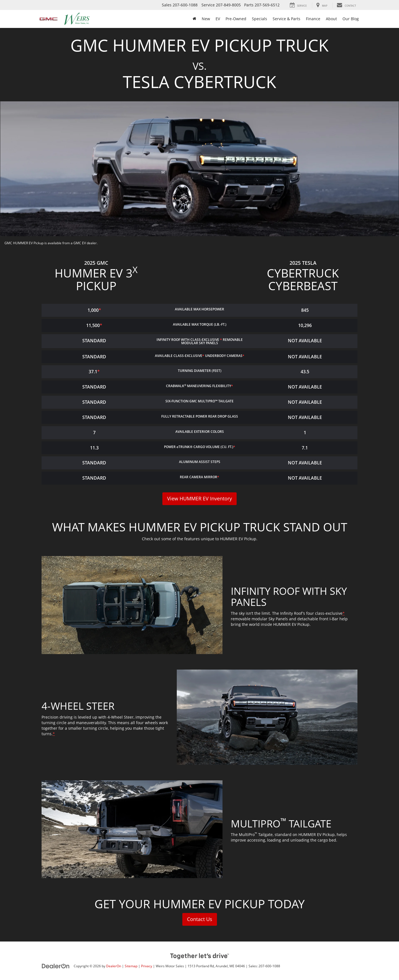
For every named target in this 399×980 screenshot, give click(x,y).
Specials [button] (259, 19)
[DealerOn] (56, 966)
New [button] (206, 19)
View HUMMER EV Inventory (199, 499)
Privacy (147, 966)
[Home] (194, 19)
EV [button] (218, 19)
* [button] (100, 310)
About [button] (331, 19)
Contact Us (200, 920)
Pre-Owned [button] (236, 19)
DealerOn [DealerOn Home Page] (114, 966)
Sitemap (131, 966)
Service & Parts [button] (287, 19)
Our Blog (351, 19)
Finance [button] (313, 19)
